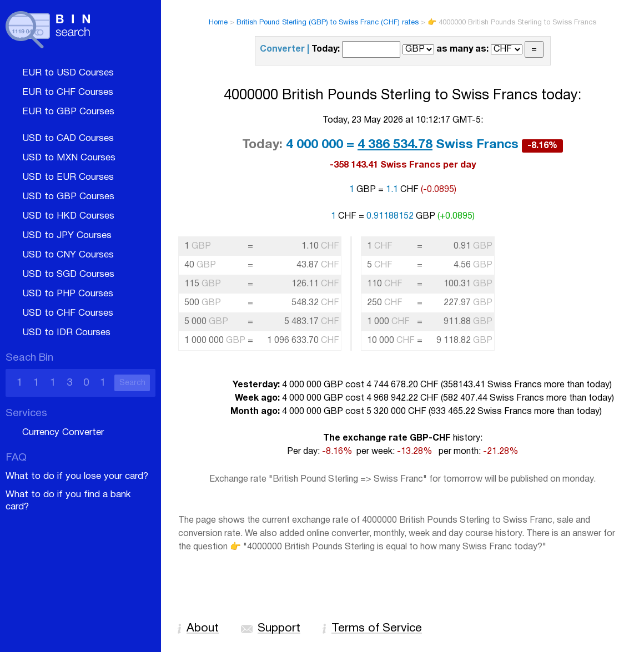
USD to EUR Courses (68, 177)
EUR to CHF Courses (68, 92)
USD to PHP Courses (68, 294)
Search (132, 383)
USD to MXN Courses (69, 158)
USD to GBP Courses (68, 197)
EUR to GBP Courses (68, 112)
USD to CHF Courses (68, 313)
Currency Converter (63, 433)
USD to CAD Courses (68, 138)
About (203, 628)
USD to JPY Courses (67, 236)
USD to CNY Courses (68, 255)
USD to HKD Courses (68, 216)
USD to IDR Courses (66, 333)
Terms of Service (377, 628)
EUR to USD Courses (68, 73)
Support (279, 628)
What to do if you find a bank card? (68, 501)
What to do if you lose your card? (77, 476)
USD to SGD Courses (68, 274)
